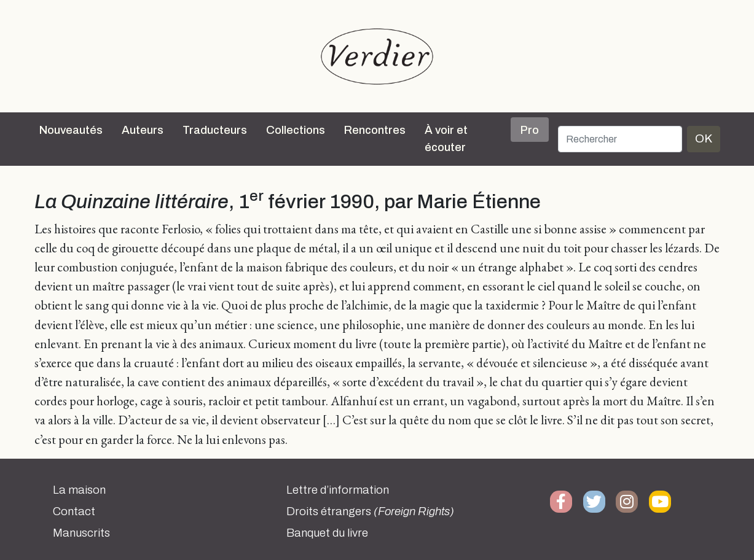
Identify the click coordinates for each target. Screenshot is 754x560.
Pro (530, 130)
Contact (74, 511)
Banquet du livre (327, 533)
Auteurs (143, 130)
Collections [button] (296, 130)
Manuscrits (81, 533)
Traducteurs (215, 130)
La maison (79, 490)
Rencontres (375, 130)
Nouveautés (71, 130)
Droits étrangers (370, 511)
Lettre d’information (338, 490)
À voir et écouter (446, 139)
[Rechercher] (620, 139)
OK (704, 138)
